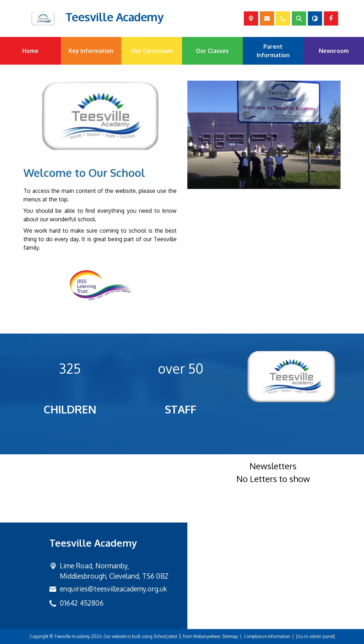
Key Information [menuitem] (91, 51)
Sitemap (230, 636)
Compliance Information (267, 636)
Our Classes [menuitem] (212, 51)
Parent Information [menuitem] (273, 51)
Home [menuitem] (30, 51)
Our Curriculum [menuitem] (152, 51)
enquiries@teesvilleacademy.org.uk (113, 589)
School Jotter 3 (167, 636)
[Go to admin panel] (315, 636)
